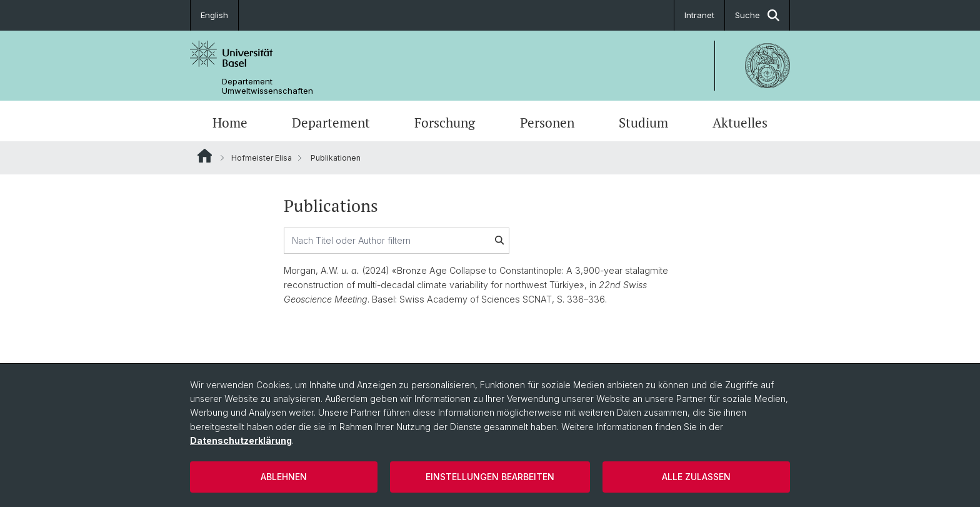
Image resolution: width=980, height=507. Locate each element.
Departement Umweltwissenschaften (267, 86)
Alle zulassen (696, 477)
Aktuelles (740, 123)
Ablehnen (284, 477)
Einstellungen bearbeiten (490, 477)
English (214, 15)
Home (230, 123)
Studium (643, 123)
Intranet (699, 15)
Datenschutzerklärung (241, 440)
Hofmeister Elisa (262, 158)
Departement (331, 123)
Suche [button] (757, 15)
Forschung (445, 123)
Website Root (205, 156)
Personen (547, 123)
